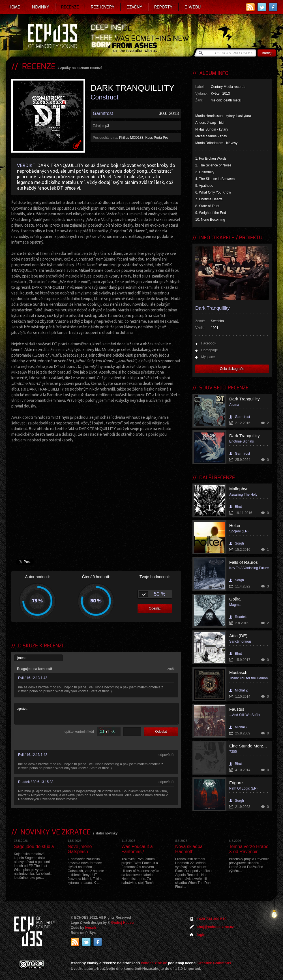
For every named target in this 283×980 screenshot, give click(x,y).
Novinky (41, 7)
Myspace (208, 357)
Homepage (210, 350)
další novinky (107, 833)
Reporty (163, 7)
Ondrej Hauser (123, 923)
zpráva (97, 714)
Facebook (209, 343)
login (201, 935)
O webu (193, 7)
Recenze (70, 7)
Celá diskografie (232, 369)
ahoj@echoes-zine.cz (215, 927)
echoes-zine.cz (154, 963)
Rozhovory (103, 7)
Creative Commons (214, 963)
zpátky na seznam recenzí (81, 68)
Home (14, 7)
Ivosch (91, 928)
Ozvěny (134, 7)
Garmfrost (103, 113)
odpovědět (166, 755)
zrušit (171, 669)
